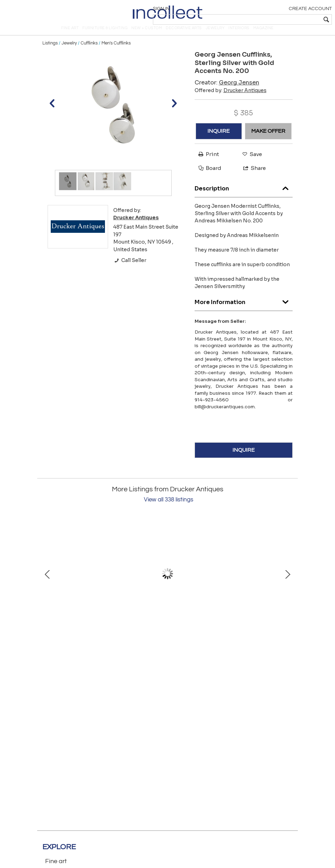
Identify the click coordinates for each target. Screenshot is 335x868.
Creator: (227, 92)
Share (251, 178)
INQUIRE (219, 141)
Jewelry (69, 53)
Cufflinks (89, 53)
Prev (48, 583)
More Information (244, 310)
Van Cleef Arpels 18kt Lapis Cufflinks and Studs (223, 634)
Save (250, 164)
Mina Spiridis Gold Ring (112, 634)
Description (244, 196)
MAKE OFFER (268, 141)
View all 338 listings (169, 509)
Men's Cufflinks (116, 53)
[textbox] (281, 19)
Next (287, 583)
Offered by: (231, 100)
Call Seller (130, 270)
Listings (50, 53)
